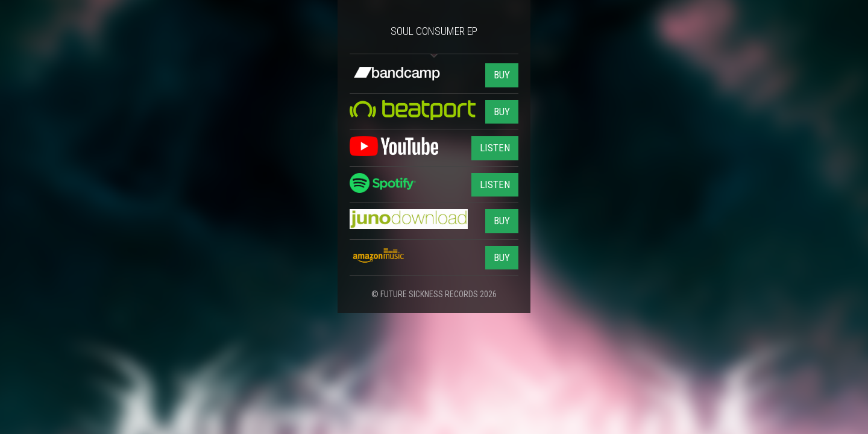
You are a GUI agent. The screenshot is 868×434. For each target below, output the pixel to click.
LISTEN (495, 148)
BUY (502, 75)
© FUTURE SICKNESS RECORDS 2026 (434, 294)
